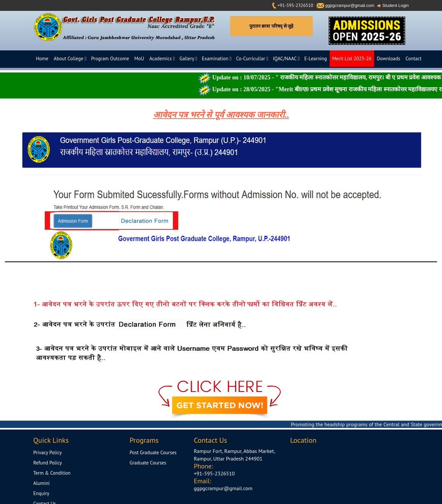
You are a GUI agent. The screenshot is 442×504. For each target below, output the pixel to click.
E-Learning (316, 58)
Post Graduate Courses (153, 452)
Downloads (388, 58)
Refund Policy (48, 463)
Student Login (393, 5)
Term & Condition (52, 473)
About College (70, 58)
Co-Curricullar (252, 58)
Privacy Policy (48, 452)
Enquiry (41, 493)
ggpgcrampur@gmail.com (345, 5)
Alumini (41, 483)
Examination (217, 58)
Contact (414, 58)
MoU (139, 58)
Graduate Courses (148, 463)
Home (42, 58)
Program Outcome (110, 58)
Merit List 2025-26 (352, 58)
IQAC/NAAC (286, 58)
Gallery (188, 58)
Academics (162, 58)
